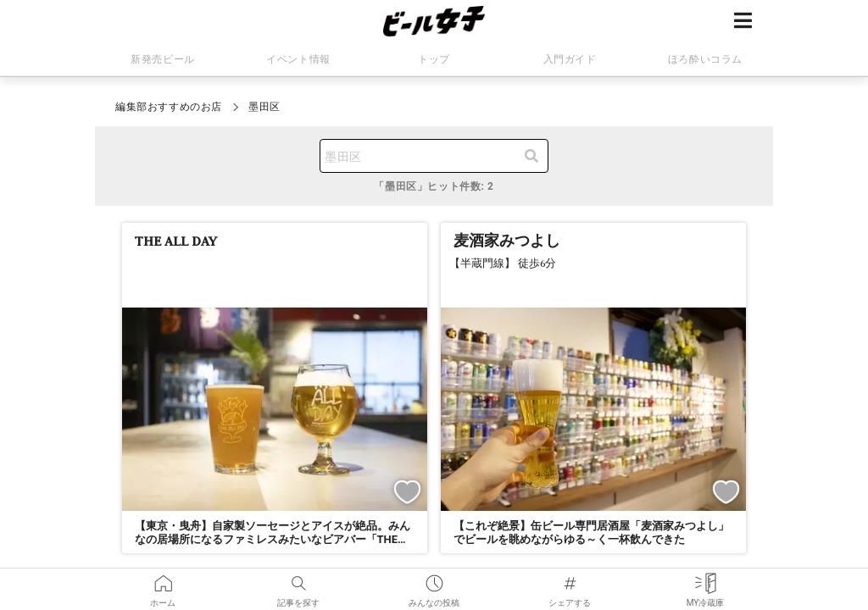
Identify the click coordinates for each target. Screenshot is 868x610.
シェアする (570, 580)
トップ (434, 59)
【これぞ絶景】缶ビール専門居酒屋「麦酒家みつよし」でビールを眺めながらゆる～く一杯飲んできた (591, 533)
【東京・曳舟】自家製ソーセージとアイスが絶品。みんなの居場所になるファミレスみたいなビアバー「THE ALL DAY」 (273, 540)
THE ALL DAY (176, 241)
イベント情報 (298, 59)
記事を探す (298, 580)
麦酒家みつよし (507, 241)
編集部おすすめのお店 (169, 107)
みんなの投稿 (434, 580)
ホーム (163, 580)
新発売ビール (163, 59)
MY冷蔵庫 (706, 580)
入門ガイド (570, 59)
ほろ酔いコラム (705, 59)
